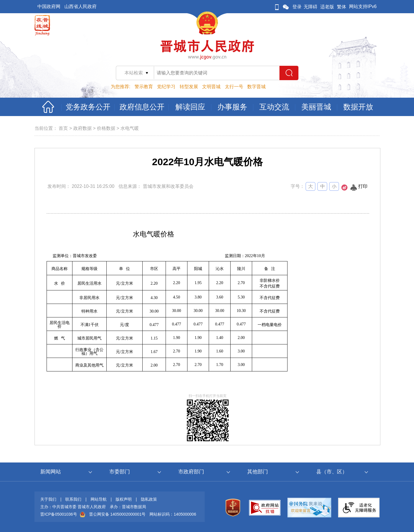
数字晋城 (256, 87)
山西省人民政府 (80, 6)
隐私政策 (149, 499)
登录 (297, 7)
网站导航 (99, 499)
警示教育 (144, 87)
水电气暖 (130, 128)
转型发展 (189, 87)
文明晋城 (211, 87)
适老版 (327, 7)
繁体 (342, 7)
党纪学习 (166, 87)
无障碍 (310, 7)
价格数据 (106, 128)
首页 (63, 128)
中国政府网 (49, 6)
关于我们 (48, 499)
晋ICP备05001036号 (59, 514)
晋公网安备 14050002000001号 (117, 514)
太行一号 (234, 87)
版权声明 (124, 499)
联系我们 (73, 499)
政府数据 (83, 128)
